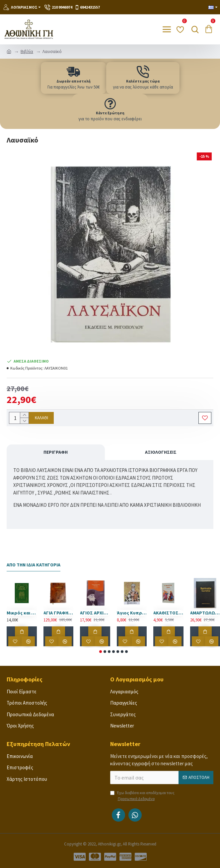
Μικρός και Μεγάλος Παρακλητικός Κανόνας (22, 613)
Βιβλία (27, 51)
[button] (101, 652)
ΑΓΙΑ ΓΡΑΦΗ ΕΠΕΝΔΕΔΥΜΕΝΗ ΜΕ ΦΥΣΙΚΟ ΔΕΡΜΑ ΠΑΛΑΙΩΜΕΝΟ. (59, 613)
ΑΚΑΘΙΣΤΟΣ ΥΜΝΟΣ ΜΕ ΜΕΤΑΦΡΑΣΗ (168, 613)
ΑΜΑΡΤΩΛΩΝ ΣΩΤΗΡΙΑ (205, 613)
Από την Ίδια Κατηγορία (34, 565)
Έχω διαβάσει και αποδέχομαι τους (142, 796)
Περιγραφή (56, 452)
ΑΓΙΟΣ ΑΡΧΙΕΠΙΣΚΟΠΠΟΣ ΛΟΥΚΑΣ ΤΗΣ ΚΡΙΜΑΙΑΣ (95, 613)
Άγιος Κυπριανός (132, 613)
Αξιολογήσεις (161, 452)
